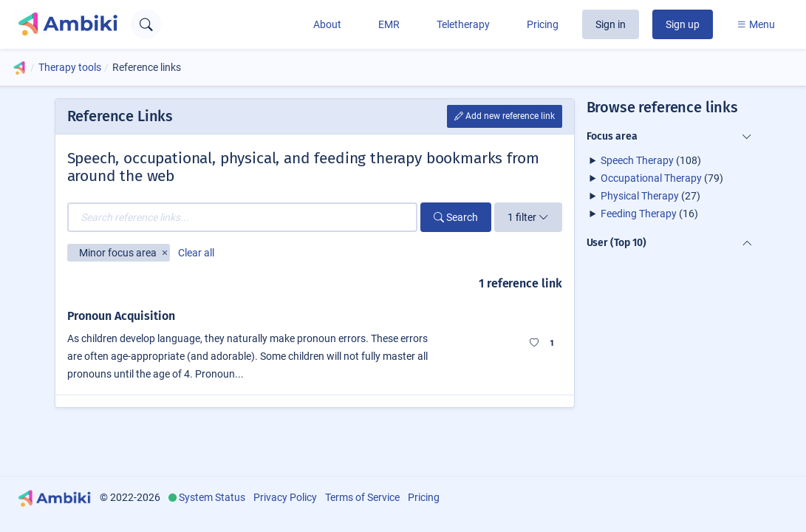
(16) (649, 214)
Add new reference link (505, 116)
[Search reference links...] (242, 217)
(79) (662, 178)
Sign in (611, 24)
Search (456, 217)
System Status (212, 497)
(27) (650, 196)
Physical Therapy (640, 196)
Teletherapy (463, 24)
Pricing (543, 24)
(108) (651, 160)
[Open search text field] (146, 24)
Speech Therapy (637, 160)
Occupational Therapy (651, 178)
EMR (389, 24)
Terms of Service (362, 497)
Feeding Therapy (639, 214)
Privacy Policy (285, 497)
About (327, 24)
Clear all (196, 253)
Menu (756, 24)
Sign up (683, 24)
